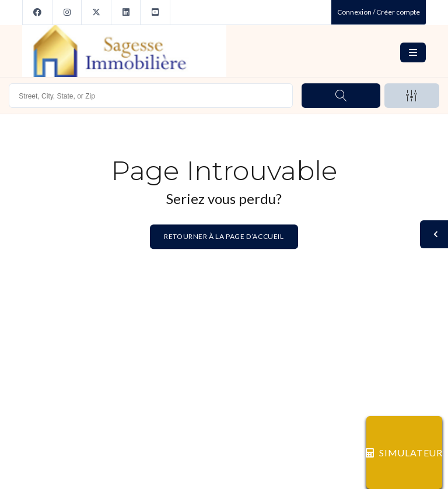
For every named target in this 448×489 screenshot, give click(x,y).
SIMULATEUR (404, 453)
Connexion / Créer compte (379, 12)
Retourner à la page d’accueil (224, 237)
